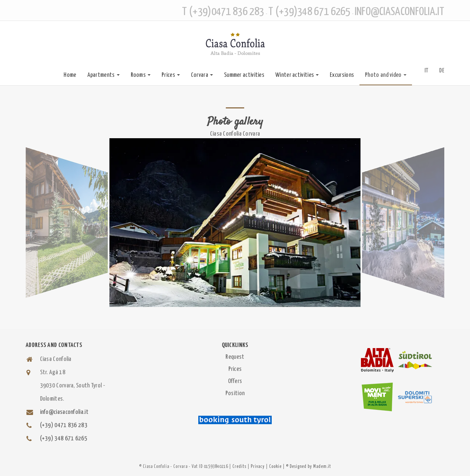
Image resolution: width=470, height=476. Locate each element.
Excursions (342, 75)
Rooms (141, 75)
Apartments (104, 75)
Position (235, 393)
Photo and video (386, 75)
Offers (235, 381)
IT (426, 71)
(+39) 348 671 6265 (64, 439)
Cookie (275, 467)
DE (442, 71)
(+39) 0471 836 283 (64, 425)
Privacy (258, 467)
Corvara (202, 75)
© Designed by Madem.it (309, 467)
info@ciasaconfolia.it (64, 412)
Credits (239, 467)
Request (235, 357)
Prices (171, 75)
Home (70, 75)
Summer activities (244, 75)
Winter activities (297, 75)
